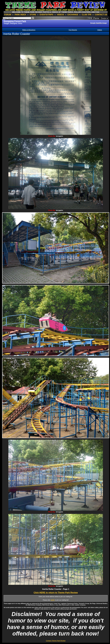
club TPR (87, 15)
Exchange (73, 15)
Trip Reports (73, 30)
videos (60, 15)
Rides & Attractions (29, 30)
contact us (101, 15)
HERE (53, 600)
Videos (100, 30)
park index (20, 15)
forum (8, 15)
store (33, 15)
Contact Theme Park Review (56, 641)
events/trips (47, 15)
